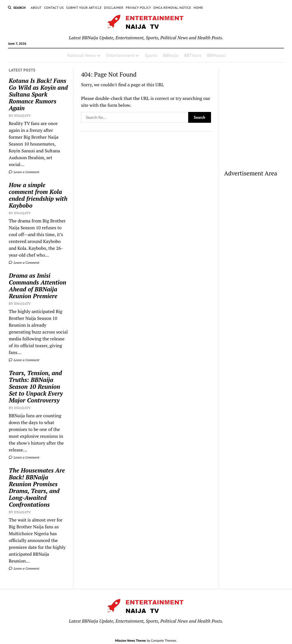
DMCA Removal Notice (172, 8)
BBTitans (193, 55)
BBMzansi (216, 55)
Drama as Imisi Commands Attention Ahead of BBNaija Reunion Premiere (38, 286)
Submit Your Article (84, 8)
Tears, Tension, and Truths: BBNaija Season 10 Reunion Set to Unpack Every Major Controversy (36, 387)
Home (198, 8)
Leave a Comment (24, 172)
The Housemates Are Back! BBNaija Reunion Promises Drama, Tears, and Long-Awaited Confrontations (37, 487)
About (36, 8)
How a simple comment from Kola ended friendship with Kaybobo (38, 195)
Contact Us (54, 8)
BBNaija (171, 55)
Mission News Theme (131, 640)
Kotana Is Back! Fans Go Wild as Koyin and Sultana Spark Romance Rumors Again (38, 94)
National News (82, 55)
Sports (151, 55)
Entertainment (120, 55)
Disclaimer (114, 8)
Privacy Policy (138, 8)
